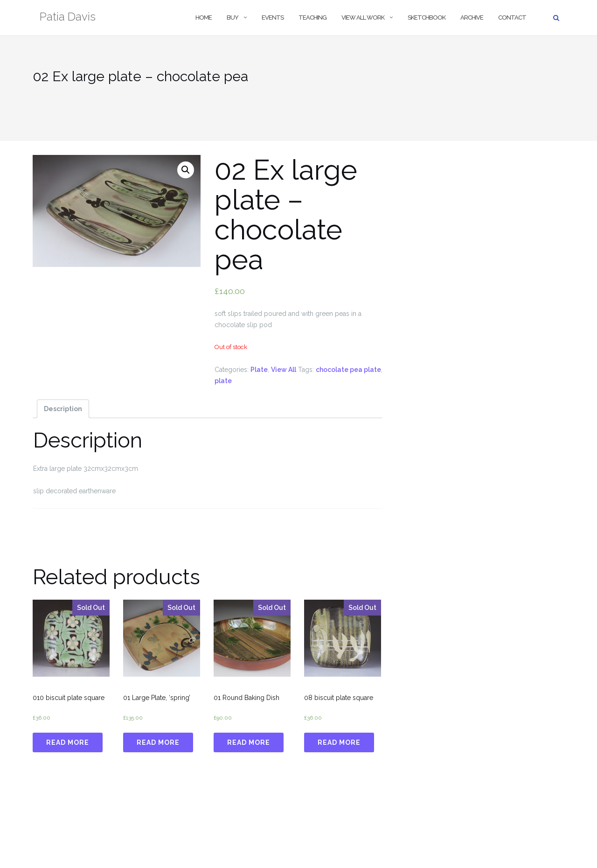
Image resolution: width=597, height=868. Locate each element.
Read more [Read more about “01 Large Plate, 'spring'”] (158, 742)
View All (284, 370)
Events (273, 17)
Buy (233, 17)
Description (63, 409)
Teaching (312, 17)
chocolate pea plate (348, 370)
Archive (472, 17)
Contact (512, 17)
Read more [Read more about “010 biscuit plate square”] (68, 742)
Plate (259, 370)
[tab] (63, 409)
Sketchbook (427, 17)
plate (223, 381)
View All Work (363, 17)
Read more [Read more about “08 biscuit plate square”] (339, 742)
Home (204, 17)
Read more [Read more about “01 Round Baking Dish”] (249, 742)
